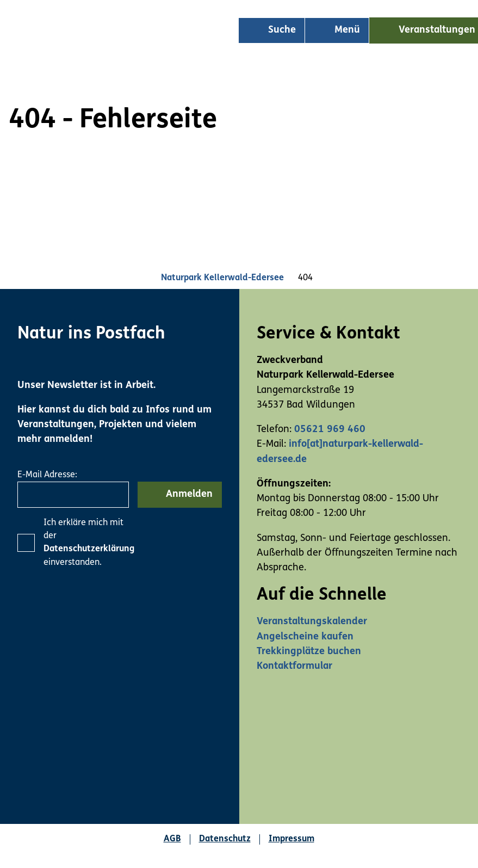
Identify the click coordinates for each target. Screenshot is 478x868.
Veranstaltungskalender (312, 622)
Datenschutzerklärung (89, 549)
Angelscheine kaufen (305, 637)
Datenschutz (225, 839)
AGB (172, 839)
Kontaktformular (294, 666)
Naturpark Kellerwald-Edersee (222, 278)
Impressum (291, 839)
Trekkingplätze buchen (309, 652)
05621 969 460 (330, 430)
